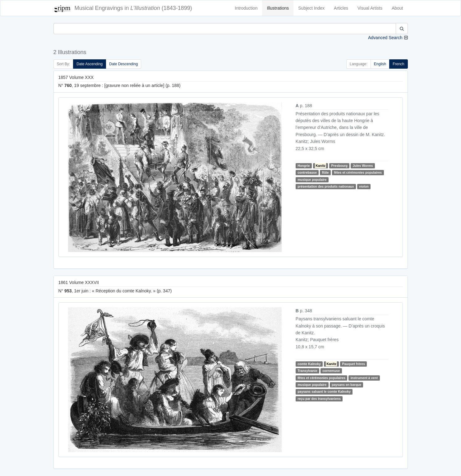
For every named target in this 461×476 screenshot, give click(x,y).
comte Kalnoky (309, 364)
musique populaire (312, 180)
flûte (325, 172)
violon (364, 186)
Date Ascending (90, 64)
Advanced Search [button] (385, 38)
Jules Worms (363, 166)
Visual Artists (370, 8)
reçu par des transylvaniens (319, 399)
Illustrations (278, 8)
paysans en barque (346, 385)
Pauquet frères (353, 364)
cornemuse (331, 371)
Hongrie (304, 166)
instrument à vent (364, 378)
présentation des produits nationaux (326, 186)
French (398, 64)
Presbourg (339, 166)
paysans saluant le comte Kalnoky (324, 391)
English (380, 64)
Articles (341, 8)
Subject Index (311, 8)
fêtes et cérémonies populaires (358, 172)
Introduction (246, 8)
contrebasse (307, 172)
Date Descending (123, 64)
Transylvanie (307, 371)
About (397, 8)
